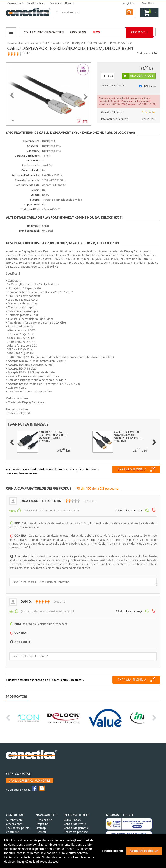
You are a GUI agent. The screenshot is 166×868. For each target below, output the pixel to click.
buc (110, 76)
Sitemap (41, 824)
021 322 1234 (149, 119)
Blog (96, 32)
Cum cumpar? (15, 3)
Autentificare (14, 816)
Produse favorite (17, 832)
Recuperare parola (18, 824)
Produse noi (78, 32)
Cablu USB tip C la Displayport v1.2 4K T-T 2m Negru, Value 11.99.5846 (53, 437)
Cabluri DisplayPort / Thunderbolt (44, 43)
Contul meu (13, 828)
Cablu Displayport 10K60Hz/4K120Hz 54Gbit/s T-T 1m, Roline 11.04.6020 (128, 437)
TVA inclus (150, 87)
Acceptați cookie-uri (144, 851)
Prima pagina (44, 816)
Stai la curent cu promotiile (30, 777)
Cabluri (20, 43)
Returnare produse (76, 828)
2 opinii (27, 53)
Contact (69, 3)
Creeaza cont (14, 820)
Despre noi (55, 3)
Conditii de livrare (36, 3)
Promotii (139, 32)
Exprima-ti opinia (132, 470)
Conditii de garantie (76, 824)
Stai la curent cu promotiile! (44, 32)
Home (11, 43)
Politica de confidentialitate (81, 832)
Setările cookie (112, 851)
